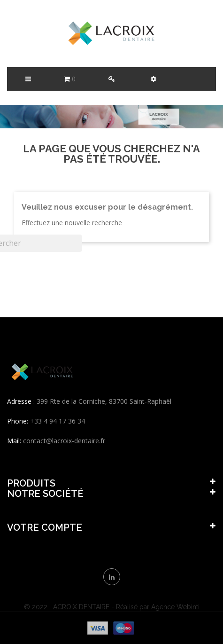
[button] (153, 79)
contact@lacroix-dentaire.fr (64, 441)
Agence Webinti (175, 607)
